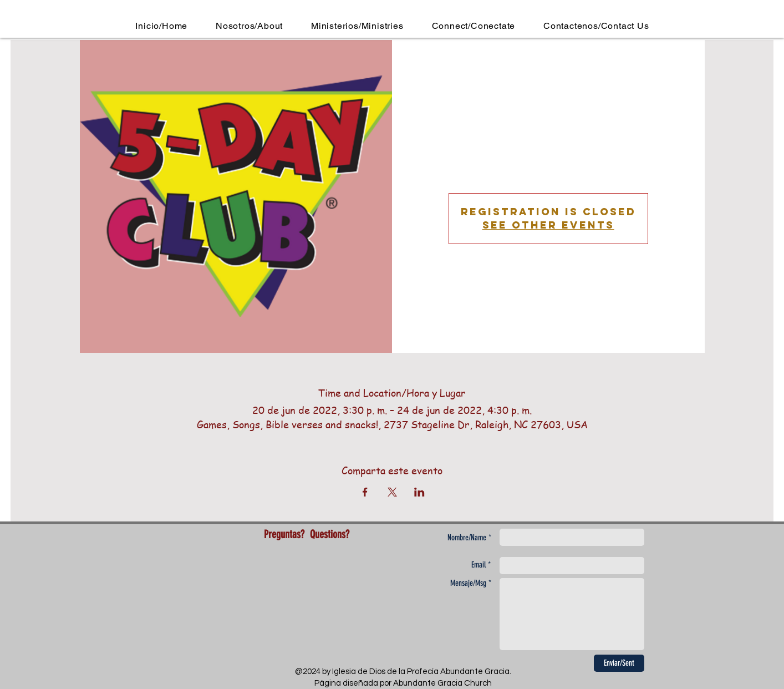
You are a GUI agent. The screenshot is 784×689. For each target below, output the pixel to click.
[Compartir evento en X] (392, 492)
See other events (548, 225)
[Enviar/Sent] (619, 663)
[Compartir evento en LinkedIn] (419, 492)
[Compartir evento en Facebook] (365, 492)
